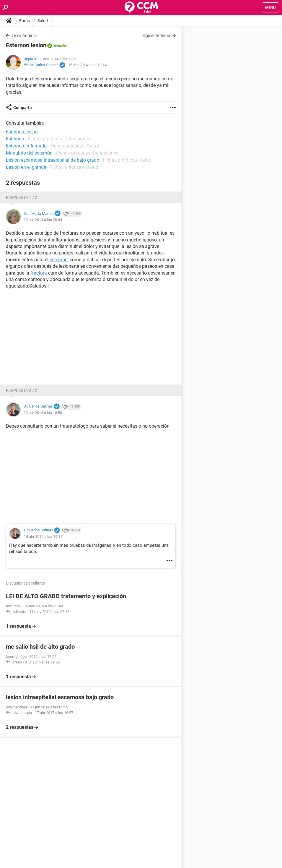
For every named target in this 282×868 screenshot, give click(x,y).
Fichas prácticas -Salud (75, 146)
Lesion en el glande (26, 167)
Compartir (23, 108)
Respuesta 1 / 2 (22, 197)
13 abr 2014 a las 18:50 (43, 413)
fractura (39, 273)
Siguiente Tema (156, 35)
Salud (43, 21)
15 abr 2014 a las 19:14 (87, 65)
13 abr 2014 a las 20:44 (43, 220)
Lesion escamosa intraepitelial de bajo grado (53, 160)
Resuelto (60, 46)
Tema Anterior (24, 35)
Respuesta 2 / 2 (22, 390)
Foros (25, 21)
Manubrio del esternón (29, 153)
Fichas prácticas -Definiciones (59, 139)
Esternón (15, 139)
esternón (59, 260)
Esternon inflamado (26, 146)
